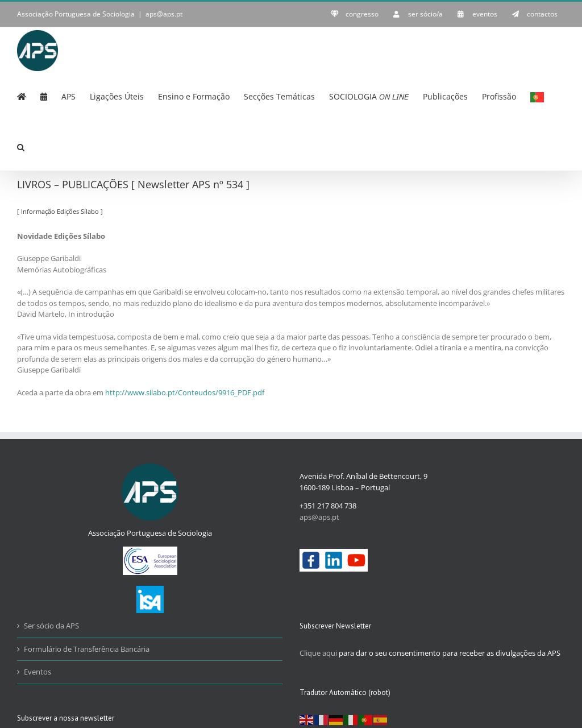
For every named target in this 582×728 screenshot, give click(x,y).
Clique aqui (318, 653)
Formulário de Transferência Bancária (87, 649)
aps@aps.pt (164, 14)
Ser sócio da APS (51, 626)
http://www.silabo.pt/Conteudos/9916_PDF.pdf (185, 392)
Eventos (38, 672)
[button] (21, 146)
